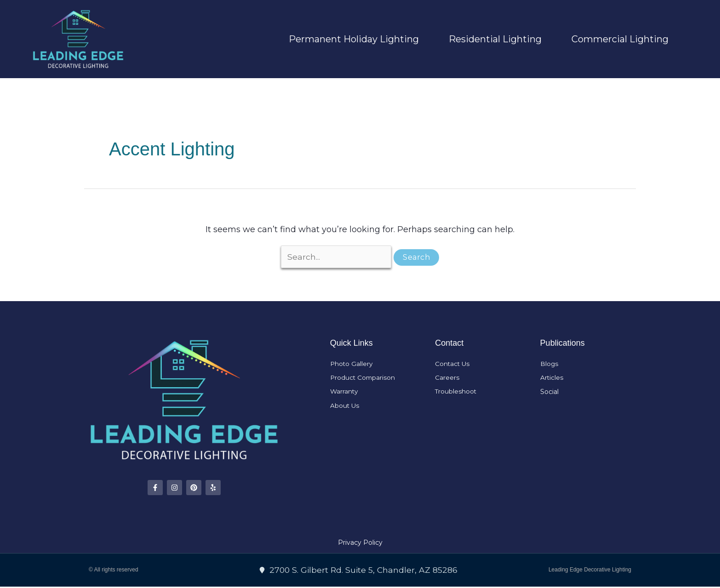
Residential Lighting (495, 39)
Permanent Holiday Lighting (354, 39)
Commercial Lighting (620, 39)
